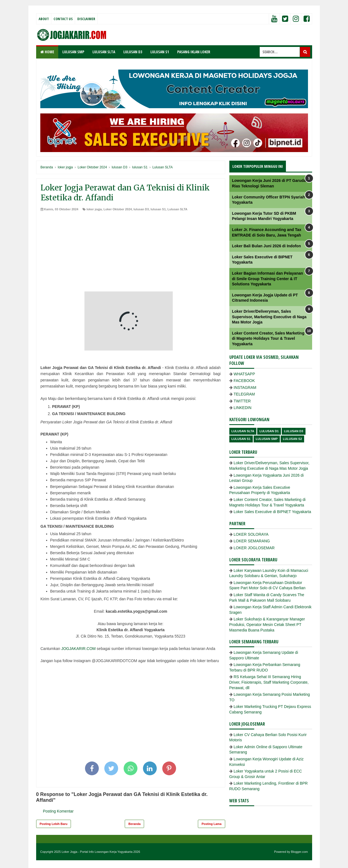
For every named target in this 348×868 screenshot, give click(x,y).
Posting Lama (211, 824)
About (44, 19)
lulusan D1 (269, 431)
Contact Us (63, 19)
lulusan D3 (141, 209)
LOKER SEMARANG (252, 541)
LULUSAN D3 (133, 52)
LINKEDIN (243, 408)
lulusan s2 (292, 439)
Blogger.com (299, 852)
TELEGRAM (244, 394)
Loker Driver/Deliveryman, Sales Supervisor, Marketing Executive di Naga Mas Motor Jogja (269, 317)
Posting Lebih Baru (54, 824)
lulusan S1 (158, 209)
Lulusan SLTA (177, 209)
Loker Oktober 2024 (118, 209)
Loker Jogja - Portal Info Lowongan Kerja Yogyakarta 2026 (101, 852)
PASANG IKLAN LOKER (194, 52)
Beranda (134, 824)
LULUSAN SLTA (104, 52)
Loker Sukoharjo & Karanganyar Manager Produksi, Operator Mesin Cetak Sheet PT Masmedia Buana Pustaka (267, 624)
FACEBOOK (244, 381)
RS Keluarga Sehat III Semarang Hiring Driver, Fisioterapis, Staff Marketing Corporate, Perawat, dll (269, 682)
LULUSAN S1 (160, 52)
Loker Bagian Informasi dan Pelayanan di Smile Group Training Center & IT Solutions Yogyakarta (268, 279)
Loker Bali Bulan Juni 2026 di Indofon (267, 246)
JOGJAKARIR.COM (78, 649)
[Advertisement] (131, 253)
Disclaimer (86, 19)
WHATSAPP (245, 374)
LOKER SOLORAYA (251, 534)
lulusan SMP (267, 439)
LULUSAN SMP (73, 52)
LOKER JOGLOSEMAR (254, 548)
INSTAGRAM (245, 387)
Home (47, 52)
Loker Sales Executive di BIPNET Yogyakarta (273, 512)
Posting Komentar (58, 811)
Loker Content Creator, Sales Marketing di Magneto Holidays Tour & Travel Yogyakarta (268, 339)
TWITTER (242, 401)
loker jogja (94, 209)
